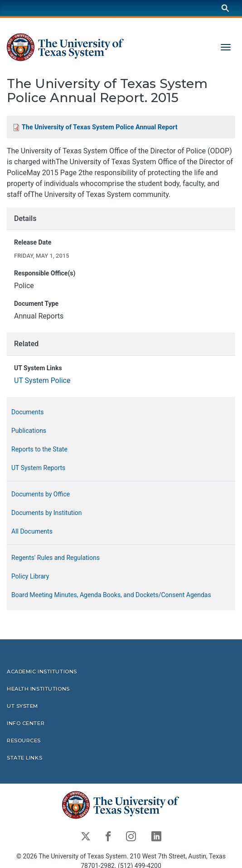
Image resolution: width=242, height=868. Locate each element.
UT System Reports (38, 468)
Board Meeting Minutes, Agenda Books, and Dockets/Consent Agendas (111, 595)
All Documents (32, 531)
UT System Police (42, 380)
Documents (27, 412)
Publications (29, 431)
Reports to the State (39, 449)
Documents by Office (41, 494)
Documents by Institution (47, 513)
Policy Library (30, 576)
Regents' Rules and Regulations (56, 558)
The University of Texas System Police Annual (100, 127)
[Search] (225, 8)
